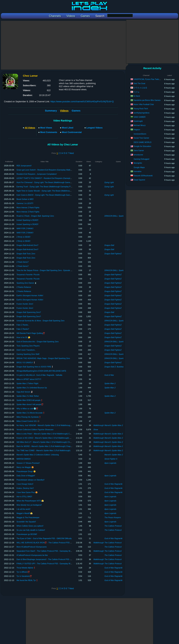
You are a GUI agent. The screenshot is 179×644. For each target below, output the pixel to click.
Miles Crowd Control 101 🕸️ (28, 421)
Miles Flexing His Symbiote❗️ (29, 417)
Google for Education (142, 146)
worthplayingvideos (142, 113)
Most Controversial (72, 132)
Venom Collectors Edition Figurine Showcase (35, 430)
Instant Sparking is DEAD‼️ (27, 220)
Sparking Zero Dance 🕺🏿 (27, 283)
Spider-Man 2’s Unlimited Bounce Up (32, 388)
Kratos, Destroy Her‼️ (25, 488)
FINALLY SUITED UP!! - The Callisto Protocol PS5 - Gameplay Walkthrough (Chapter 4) (53, 564)
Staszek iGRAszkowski (143, 176)
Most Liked (68, 128)
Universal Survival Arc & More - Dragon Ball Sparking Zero (40, 321)
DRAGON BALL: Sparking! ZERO (118, 216)
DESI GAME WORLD (143, 142)
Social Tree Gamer (141, 138)
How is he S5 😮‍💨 (23, 337)
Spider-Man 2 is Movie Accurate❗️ (31, 413)
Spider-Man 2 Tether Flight (27, 383)
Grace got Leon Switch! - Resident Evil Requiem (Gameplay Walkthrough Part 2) (49, 170)
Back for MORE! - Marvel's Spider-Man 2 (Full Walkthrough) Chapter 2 (45, 446)
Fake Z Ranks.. (23, 325)
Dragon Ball (109, 245)
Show (96, 430)
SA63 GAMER (140, 117)
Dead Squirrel (139, 180)
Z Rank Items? (22, 262)
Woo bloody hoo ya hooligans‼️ (29, 505)
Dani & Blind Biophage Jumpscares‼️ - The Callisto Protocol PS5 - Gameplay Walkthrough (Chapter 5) (58, 559)
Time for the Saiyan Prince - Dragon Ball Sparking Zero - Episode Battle (46, 270)
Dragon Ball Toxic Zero (26, 254)
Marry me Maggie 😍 (25, 467)
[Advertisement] (65, 45)
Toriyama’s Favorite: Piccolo (28, 275)
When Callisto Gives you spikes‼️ (30, 526)
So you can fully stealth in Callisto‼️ (31, 530)
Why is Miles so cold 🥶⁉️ (27, 409)
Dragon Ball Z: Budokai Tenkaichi (118, 367)
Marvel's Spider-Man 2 (114, 425)
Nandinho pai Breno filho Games (147, 100)
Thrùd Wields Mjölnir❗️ (26, 568)
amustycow (138, 155)
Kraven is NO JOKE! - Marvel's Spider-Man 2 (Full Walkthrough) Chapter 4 (47, 438)
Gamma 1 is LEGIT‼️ (25, 203)
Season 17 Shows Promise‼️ (28, 463)
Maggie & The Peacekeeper (28, 517)
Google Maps (139, 167)
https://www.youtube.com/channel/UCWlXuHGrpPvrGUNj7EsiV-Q (82, 102)
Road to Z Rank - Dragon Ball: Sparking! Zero (35, 216)
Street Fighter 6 (111, 459)
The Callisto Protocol (113, 526)
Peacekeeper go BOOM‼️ (27, 534)
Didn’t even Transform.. (26, 350)
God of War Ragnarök (114, 484)
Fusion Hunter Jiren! (25, 304)
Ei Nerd (137, 96)
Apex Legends (110, 463)
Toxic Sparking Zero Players (28, 346)
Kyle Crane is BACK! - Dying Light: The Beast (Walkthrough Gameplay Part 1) (48, 195)
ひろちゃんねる (140, 88)
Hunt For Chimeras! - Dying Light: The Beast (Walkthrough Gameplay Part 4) (48, 182)
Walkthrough (99, 425)
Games (76, 111)
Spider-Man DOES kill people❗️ (30, 400)
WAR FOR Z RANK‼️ (25, 228)
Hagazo (137, 129)
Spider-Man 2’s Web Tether (28, 396)
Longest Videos (94, 128)
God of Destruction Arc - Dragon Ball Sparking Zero (37, 342)
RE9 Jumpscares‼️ (24, 166)
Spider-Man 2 (110, 383)
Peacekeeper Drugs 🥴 (26, 471)
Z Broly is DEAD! (23, 237)
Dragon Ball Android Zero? (27, 245)
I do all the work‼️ (23, 509)
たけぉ (137, 92)
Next (72, 153)
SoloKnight (138, 121)
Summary (51, 111)
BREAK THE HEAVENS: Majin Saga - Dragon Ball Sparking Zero (43, 358)
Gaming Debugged (142, 159)
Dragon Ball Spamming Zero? (29, 312)
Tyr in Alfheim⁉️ (23, 572)
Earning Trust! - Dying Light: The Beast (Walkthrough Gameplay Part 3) (46, 187)
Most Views (46, 128)
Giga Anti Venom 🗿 (25, 392)
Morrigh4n (138, 163)
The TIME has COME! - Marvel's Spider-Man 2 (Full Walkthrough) (43, 450)
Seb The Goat (139, 83)
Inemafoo (138, 171)
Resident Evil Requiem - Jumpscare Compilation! (37, 174)
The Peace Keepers (113, 517)
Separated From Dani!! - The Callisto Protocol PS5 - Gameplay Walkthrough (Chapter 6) (53, 551)
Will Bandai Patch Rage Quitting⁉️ (31, 333)
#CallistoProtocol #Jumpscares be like (32, 555)
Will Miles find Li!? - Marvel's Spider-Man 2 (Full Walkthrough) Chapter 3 (46, 442)
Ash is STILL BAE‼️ (24, 497)
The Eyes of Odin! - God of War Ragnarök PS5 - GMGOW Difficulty (44, 538)
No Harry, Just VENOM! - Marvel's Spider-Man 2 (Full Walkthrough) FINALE (48, 425)
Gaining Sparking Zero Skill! (28, 354)
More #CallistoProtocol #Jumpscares (32, 547)
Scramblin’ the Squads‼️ (26, 522)
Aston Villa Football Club (144, 104)
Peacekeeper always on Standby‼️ (30, 480)
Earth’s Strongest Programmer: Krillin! (30, 295)
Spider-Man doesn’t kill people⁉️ (30, 404)
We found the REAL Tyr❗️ (27, 580)
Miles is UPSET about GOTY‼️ (29, 379)
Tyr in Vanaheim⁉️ (24, 576)
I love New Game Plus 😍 (27, 492)
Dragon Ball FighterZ (113, 254)
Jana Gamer (139, 150)
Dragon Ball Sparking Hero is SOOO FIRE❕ (35, 367)
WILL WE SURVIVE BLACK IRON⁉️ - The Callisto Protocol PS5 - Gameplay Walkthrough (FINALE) (58, 543)
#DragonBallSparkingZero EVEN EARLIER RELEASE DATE (41, 371)
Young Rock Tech (141, 109)
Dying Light (109, 182)
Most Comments (49, 132)
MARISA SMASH (24, 459)
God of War (109, 375)
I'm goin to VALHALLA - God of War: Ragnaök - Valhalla (39, 375)
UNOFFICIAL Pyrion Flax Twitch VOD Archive (153, 79)
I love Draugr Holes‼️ (25, 484)
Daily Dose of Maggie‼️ (26, 476)
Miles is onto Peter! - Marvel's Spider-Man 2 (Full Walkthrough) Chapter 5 (46, 434)
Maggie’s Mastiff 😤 (24, 513)
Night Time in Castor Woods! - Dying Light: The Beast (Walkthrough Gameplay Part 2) (52, 191)
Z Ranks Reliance (24, 287)
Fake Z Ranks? (23, 329)
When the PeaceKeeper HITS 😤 (30, 501)
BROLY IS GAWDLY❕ (26, 362)
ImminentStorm (140, 134)
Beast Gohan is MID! (25, 199)
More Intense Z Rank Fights (28, 208)
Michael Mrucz (140, 125)
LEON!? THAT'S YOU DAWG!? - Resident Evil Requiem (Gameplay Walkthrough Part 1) (53, 178)
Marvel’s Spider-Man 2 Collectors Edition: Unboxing (38, 455)
